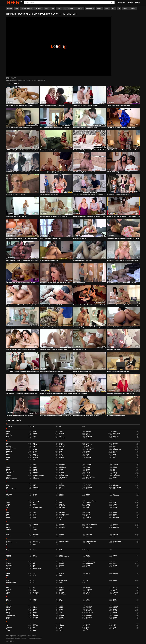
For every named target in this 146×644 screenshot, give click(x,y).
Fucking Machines (37, 507)
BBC (7, 443)
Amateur (35, 433)
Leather (115, 555)
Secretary (115, 606)
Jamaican (8, 541)
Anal (53, 9)
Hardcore (115, 524)
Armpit (8, 436)
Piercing (8, 591)
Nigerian (62, 574)
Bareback (8, 446)
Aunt (34, 438)
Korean (88, 550)
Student (61, 617)
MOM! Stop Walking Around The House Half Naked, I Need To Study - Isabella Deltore (22, 150)
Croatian (88, 476)
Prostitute (115, 592)
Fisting (107, 9)
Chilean (88, 468)
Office (7, 581)
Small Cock (89, 611)
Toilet (114, 627)
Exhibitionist (116, 496)
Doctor (88, 486)
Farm (114, 501)
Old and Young (63, 581)
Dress (61, 489)
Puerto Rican (36, 594)
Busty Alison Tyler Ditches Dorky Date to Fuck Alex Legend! (55, 128)
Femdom (88, 503)
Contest (125, 9)
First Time (62, 504)
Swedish (8, 619)
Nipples (88, 574)
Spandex (115, 612)
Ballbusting (80, 9)
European (62, 496)
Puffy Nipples (63, 594)
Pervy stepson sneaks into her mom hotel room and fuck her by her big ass (124, 238)
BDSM (61, 443)
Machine (62, 562)
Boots (61, 454)
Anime (47, 9)
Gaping (88, 513)
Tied (34, 627)
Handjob (62, 524)
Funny (88, 507)
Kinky (7, 550)
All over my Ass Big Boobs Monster (116, 416)
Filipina (8, 504)
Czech (88, 479)
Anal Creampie (117, 433)
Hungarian (9, 529)
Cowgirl (115, 474)
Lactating (8, 555)
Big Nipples (39, 9)
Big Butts (35, 450)
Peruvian (62, 589)
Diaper (8, 486)
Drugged (88, 489)
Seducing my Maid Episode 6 (114, 349)
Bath (34, 446)
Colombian (9, 472)
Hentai (34, 526)
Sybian (115, 619)
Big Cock (88, 450)
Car (7, 466)
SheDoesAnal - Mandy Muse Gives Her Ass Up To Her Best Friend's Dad (124, 327)
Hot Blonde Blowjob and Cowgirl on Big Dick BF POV (86, 416)
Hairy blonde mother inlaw (80, 349)
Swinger (61, 619)
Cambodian (62, 465)
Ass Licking (89, 436)
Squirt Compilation (69, 9)
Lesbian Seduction (64, 557)
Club (61, 471)
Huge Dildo (89, 528)
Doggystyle (116, 486)
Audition (8, 438)
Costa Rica (9, 474)
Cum (34, 477)
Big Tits (43, 80)
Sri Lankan (35, 616)
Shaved (115, 608)
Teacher (88, 624)
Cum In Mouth (63, 477)
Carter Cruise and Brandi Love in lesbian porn (118, 106)
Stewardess (89, 616)
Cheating (35, 468)
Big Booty (8, 450)
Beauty (115, 446)
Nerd (34, 574)
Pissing (35, 591)
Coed (87, 471)
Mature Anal (9, 565)
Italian (115, 536)
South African (90, 612)
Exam (88, 496)
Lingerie (88, 557)
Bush (7, 459)
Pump (88, 594)
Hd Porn (12, 641)
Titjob (88, 627)
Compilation (36, 472)
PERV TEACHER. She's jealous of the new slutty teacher (121, 172)
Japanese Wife (36, 543)
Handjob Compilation (91, 524)
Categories (122, 3)
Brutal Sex (35, 458)
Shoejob (35, 609)
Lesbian (35, 557)
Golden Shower (63, 516)
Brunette (8, 458)
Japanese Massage (91, 541)
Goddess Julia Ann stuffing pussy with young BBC (52, 106)
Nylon (61, 575)
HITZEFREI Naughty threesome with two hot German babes (21, 349)
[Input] (69, 3)
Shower (115, 609)
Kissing (35, 550)
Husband (35, 529)
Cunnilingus (36, 479)
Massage (10, 9)
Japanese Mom (117, 541)
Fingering (35, 504)
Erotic (7, 496)
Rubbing (88, 601)
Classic (88, 469)
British (115, 456)
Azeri (114, 438)
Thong (115, 626)
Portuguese (36, 592)
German (115, 513)
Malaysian (9, 564)
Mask (34, 564)
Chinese (99, 9)
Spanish (8, 614)
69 (60, 426)
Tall (7, 624)
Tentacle (62, 626)
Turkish (35, 630)
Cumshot (115, 477)
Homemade (116, 526)
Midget (88, 565)
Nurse (34, 575)
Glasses (115, 514)
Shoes (61, 609)
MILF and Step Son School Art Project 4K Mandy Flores (121, 128)
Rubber (61, 601)
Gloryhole (8, 516)
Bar (114, 445)
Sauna (61, 606)
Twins (61, 630)
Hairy (7, 524)
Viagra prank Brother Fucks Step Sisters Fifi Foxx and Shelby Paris (90, 305)
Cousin (88, 474)
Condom (62, 472)
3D (33, 426)
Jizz (7, 545)
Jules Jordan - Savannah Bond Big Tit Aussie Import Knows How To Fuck (124, 261)
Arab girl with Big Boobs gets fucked (82, 261)
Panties (115, 588)
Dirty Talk (62, 486)
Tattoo (34, 624)
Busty (34, 459)
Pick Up (115, 589)
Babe (87, 443)
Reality (39, 80)
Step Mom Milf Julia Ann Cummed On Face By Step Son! (20, 106)
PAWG (7, 588)
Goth (114, 516)
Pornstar (8, 592)
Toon (7, 629)
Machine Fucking (90, 562)
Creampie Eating (64, 476)
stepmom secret (10, 327)
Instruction (89, 534)
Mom (61, 567)
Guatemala (9, 519)
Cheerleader (62, 468)
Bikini (61, 451)
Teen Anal (35, 626)
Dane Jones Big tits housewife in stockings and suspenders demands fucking (22, 238)
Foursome (115, 506)
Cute (61, 479)
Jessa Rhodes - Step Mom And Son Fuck (16, 216)
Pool (114, 591)
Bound (8, 456)
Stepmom (14, 80)
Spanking (35, 614)
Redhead (35, 599)
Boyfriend (35, 456)
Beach (88, 446)
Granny (34, 517)
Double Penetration (11, 489)
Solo (61, 612)
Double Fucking (117, 487)
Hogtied (88, 526)
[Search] (112, 3)
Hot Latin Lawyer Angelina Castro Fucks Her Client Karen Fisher (89, 216)
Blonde (20, 80)
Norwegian (116, 574)
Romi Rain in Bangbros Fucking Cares (49, 194)
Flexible (8, 506)
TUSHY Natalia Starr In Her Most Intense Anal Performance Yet (55, 416)
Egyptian (62, 494)
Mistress (35, 567)
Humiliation (116, 528)
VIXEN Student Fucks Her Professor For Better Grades (53, 216)
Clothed (35, 471)
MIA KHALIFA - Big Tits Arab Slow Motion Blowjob (86, 172)
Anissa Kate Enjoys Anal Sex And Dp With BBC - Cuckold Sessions (22, 261)
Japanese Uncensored (12, 543)
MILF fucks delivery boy (79, 283)
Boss (87, 454)
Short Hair (89, 609)
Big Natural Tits (90, 9)
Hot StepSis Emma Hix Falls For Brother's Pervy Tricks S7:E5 (21, 283)
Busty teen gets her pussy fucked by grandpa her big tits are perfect (90, 327)
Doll (7, 487)
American (62, 433)
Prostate (88, 592)
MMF (34, 562)
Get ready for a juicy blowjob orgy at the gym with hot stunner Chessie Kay (56, 172)
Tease (114, 624)
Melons (35, 565)
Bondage (8, 454)
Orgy (34, 582)
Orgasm (115, 581)
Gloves (34, 516)
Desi (114, 484)
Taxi (60, 624)
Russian (115, 601)
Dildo (113, 9)
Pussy (114, 594)
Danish (61, 484)
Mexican (62, 565)
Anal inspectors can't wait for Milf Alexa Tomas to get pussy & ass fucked (56, 283)
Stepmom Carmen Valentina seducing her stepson (86, 106)
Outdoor (61, 582)
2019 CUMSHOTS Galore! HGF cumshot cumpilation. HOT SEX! (123, 283)
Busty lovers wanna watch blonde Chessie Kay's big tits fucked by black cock (22, 305)
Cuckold (8, 477)
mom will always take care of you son (15, 194)
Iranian (34, 536)
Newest (138, 3)
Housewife (62, 528)
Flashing (115, 504)
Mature (115, 564)
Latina (61, 555)
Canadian (133, 9)
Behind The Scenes (11, 448)
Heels (7, 526)
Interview (8, 536)
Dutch (114, 489)
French (8, 507)
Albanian (88, 432)
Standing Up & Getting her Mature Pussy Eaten (51, 371)
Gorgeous (89, 516)
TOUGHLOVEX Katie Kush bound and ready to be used (19, 416)
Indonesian (35, 534)
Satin (34, 606)
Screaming (89, 606)
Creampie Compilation (38, 476)
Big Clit (61, 450)
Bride (87, 456)
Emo (114, 494)
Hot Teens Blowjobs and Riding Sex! (49, 261)
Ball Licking (36, 445)
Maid (114, 562)
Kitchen (61, 550)
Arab (61, 435)
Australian (62, 438)
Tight (61, 627)
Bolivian (115, 453)
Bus (114, 458)
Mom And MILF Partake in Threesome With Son (119, 194)
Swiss (88, 619)
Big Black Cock (90, 448)
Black (7, 453)
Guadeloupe (116, 517)
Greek (61, 517)
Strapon (8, 617)
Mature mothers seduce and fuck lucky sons (118, 371)
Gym (34, 519)
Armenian (115, 435)
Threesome (9, 627)
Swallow (115, 617)
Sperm (61, 614)
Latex (34, 555)
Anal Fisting (9, 435)
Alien (7, 433)
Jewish (115, 543)
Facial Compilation (91, 501)
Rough (34, 601)
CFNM (34, 465)
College (115, 471)
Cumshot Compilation (27, 9)
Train (114, 629)
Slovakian (62, 611)
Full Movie (62, 507)
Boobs (34, 454)
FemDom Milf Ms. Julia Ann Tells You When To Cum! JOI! (20, 128)
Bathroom (62, 446)
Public (8, 594)
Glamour (88, 514)
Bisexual (88, 451)
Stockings (115, 616)
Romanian (8, 601)
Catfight (88, 466)
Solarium (35, 612)
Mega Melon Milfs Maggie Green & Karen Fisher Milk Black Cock (89, 150)
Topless (35, 629)
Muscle (8, 568)
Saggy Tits (9, 606)
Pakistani (62, 588)
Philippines (89, 589)
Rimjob (115, 599)
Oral (87, 581)
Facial (61, 501)
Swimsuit (35, 619)
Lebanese (8, 557)
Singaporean (9, 611)
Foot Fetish (62, 506)
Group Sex (89, 517)
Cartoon (35, 466)
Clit (119, 9)
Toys (87, 629)
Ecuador (35, 494)
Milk (7, 567)
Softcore (8, 612)
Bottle (114, 454)
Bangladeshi (89, 445)
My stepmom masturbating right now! (49, 150)
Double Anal (89, 487)
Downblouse (36, 489)
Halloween (35, 524)
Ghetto (8, 514)
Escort (34, 496)
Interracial (116, 534)
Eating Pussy (9, 494)
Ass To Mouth (116, 436)
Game (34, 513)
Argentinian (89, 435)
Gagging (8, 513)
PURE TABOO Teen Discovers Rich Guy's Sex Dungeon (19, 172)
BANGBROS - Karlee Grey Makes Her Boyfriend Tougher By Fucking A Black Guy (56, 393)
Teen (7, 626)
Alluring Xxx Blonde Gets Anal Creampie (83, 371)
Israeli (88, 536)
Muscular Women (37, 568)
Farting (8, 503)
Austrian (88, 438)
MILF (24, 80)
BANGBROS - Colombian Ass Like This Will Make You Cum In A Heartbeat (124, 216)
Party (34, 589)
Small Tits (115, 611)
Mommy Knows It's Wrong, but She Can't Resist (51, 327)
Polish (88, 591)
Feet (60, 503)
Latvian (88, 555)
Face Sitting (36, 501)
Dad (7, 484)
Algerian (115, 432)
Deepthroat (89, 484)
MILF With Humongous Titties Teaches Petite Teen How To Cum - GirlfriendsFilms (124, 150)
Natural (8, 574)
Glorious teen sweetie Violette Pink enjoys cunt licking (53, 349)
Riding (88, 599)
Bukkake (62, 458)
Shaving (8, 609)
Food (34, 506)
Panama (88, 588)
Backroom (9, 445)
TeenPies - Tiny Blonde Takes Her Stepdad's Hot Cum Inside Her (89, 194)
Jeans (61, 543)
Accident (8, 432)
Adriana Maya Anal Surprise (80, 393)
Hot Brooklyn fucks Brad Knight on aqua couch (85, 128)
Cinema (61, 469)
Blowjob (29, 80)
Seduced (8, 608)
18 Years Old (9, 426)
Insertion (62, 534)
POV (34, 588)
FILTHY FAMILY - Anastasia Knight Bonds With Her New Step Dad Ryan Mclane (22, 371)
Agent (61, 432)
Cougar (34, 474)
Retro (61, 599)
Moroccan (115, 567)
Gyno (61, 519)
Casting (61, 466)
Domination (36, 487)
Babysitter (116, 443)
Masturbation (89, 564)
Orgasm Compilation (11, 582)
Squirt (114, 614)
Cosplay (115, 472)
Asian (59, 9)
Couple (61, 474)
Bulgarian (89, 458)
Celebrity (8, 468)
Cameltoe (89, 465)
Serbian (61, 608)
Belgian (35, 448)
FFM (17, 9)
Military (115, 565)
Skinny (34, 611)
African (34, 432)
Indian (7, 534)
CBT (7, 465)
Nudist (8, 575)
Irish (61, 536)
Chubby (8, 469)
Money (88, 567)
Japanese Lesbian (64, 541)
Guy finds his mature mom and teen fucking (51, 238)
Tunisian (8, 630)
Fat (33, 503)
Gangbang (62, 513)
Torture (61, 629)
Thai (87, 626)
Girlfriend (35, 514)
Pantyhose (9, 589)
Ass (60, 436)
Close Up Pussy (10, 471)
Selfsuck (35, 608)
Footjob (88, 506)
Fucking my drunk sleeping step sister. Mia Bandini (52, 305)
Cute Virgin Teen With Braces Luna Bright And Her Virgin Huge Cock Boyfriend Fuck (22, 393)
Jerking (88, 543)
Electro (88, 494)
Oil (33, 581)
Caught (115, 466)
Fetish (114, 503)
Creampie (8, 476)
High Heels (62, 526)
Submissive (89, 617)
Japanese (35, 541)
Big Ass (34, 80)
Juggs (34, 545)
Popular (130, 3)
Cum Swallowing (90, 477)
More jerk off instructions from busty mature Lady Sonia (121, 393)
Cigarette (35, 469)
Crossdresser (116, 476)
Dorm (61, 487)
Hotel (34, 528)
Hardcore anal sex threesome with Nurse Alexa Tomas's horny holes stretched (124, 305)
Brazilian (62, 456)
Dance (34, 484)
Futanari (115, 507)
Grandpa (8, 517)
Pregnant (62, 592)
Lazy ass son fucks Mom (79, 238)
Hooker (8, 528)
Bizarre (115, 451)
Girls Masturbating (64, 514)
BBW (34, 443)
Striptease (35, 617)
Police (61, 591)
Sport (88, 614)
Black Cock (35, 453)
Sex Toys (88, 608)
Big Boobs (116, 448)
